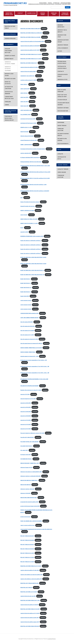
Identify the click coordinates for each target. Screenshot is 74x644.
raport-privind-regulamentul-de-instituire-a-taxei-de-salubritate (36, 529)
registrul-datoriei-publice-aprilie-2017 (30, 618)
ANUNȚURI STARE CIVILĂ (62, 36)
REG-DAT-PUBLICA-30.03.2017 (27, 536)
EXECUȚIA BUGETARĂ (63, 111)
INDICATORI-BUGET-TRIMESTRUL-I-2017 (30, 463)
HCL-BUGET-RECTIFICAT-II (26, 446)
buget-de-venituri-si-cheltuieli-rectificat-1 (31, 241)
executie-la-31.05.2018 (26, 424)
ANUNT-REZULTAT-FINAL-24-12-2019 (29, 219)
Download (44, 29)
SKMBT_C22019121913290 (26, 145)
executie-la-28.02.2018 (26, 403)
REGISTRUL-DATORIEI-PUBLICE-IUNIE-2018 (30, 29)
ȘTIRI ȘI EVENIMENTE (63, 48)
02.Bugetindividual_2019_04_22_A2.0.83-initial (31, 162)
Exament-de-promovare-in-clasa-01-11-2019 (31, 390)
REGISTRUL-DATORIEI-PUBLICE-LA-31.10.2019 (31, 54)
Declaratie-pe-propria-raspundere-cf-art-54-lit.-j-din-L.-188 (35, 373)
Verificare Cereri (54, 14)
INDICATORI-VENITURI (26, 485)
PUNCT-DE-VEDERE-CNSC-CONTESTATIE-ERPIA (31, 521)
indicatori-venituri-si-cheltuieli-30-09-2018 (30, 476)
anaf (22, 198)
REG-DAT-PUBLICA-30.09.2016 (27, 549)
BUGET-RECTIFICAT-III (26, 283)
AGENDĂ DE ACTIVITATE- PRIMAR (10, 63)
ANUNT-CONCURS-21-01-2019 (27, 210)
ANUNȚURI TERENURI (63, 45)
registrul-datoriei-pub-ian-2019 (28, 596)
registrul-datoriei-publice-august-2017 (30, 622)
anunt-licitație (24, 215)
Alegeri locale (31, 13)
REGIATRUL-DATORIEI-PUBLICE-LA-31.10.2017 (31, 566)
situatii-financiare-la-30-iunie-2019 (29, 140)
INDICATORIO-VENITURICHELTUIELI (29, 498)
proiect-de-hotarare (25, 517)
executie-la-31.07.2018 (26, 429)
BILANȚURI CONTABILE (63, 108)
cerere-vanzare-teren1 (26, 300)
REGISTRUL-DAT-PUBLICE (26, 587)
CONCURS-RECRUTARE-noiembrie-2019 (29, 313)
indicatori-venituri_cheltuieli (27, 489)
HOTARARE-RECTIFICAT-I (26, 459)
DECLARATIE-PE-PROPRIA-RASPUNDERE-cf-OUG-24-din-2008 (34, 379)
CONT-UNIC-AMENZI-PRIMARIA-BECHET (30, 318)
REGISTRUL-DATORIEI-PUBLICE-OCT (29, 63)
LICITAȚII (60, 51)
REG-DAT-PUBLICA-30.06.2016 (27, 540)
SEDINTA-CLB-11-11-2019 (26, 127)
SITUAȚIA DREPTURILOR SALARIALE (63, 104)
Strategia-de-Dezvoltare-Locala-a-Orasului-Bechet (33, 149)
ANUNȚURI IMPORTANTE (61, 26)
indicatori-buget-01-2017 (26, 467)
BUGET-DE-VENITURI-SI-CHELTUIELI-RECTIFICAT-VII (32, 275)
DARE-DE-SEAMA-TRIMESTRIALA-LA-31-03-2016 (31, 348)
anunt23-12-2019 (24, 232)
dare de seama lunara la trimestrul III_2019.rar (31, 343)
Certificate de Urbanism (9, 93)
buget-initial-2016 (25, 296)
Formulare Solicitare (61, 130)
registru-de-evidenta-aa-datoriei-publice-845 (31, 575)
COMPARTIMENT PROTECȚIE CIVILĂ (9, 98)
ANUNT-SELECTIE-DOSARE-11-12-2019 (29, 223)
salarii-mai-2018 (24, 102)
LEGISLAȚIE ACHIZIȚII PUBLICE (63, 75)
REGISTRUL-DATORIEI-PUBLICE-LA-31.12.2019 (31, 59)
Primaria (50, 3)
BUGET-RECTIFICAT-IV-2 (26, 287)
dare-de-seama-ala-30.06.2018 (27, 326)
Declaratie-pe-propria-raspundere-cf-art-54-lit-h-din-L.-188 (35, 366)
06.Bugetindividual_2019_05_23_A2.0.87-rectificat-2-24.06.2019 (35, 191)
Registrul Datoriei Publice (10, 27)
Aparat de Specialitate (66, 3)
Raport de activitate (8, 83)
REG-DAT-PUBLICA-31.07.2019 (27, 562)
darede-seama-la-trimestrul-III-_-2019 (29, 356)
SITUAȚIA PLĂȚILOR (62, 100)
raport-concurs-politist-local (27, 525)
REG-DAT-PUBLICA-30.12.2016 (27, 553)
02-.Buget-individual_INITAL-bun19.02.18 (30, 157)
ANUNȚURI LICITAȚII (62, 79)
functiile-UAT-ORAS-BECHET (27, 437)
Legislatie (60, 154)
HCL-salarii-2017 (24, 450)
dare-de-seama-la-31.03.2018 (27, 330)
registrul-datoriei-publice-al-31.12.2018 (30, 613)
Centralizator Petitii (62, 158)
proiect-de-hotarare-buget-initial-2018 (30, 506)
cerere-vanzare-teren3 (26, 309)
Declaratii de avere (10, 79)
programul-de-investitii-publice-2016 (29, 502)
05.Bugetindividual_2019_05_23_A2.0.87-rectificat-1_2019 (33, 185)
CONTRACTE (61, 71)
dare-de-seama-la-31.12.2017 (27, 335)
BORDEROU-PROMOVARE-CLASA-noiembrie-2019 (32, 236)
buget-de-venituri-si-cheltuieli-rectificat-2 (31, 245)
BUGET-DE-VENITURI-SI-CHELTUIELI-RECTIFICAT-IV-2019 (33, 264)
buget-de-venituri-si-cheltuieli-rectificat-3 (31, 249)
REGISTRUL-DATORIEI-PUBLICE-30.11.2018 (30, 600)
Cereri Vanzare (62, 172)
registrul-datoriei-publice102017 (28, 72)
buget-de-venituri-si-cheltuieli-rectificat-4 (31, 253)
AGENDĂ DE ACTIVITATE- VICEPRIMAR (8, 69)
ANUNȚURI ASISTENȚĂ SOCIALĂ (63, 41)
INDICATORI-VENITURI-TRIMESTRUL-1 (29, 480)
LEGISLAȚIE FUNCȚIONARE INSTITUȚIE (8, 51)
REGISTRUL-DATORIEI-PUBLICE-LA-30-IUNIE (30, 37)
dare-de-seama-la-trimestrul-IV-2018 (29, 339)
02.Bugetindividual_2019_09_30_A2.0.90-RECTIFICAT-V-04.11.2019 (35, 166)
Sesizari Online (43, 14)
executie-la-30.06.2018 (26, 412)
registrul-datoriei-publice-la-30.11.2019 (30, 50)
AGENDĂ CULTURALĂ (10, 56)
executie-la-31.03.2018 (26, 420)
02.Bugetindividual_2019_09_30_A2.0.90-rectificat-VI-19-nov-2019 (35, 172)
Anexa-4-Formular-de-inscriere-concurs (30, 202)
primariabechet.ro (15, 3)
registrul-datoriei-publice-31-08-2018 (29, 605)
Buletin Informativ (63, 144)
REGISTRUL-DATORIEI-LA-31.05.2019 (29, 592)
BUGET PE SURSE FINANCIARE (62, 91)
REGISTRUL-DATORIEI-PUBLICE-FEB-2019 (30, 626)
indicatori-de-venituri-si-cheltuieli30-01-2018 (31, 472)
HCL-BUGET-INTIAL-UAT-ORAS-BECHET (30, 442)
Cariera (7, 105)
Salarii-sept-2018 (24, 106)
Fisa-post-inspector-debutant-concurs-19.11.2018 (32, 433)
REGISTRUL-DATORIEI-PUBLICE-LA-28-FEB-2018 (31, 33)
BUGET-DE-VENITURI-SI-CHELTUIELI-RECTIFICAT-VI (32, 270)
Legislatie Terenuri (63, 169)
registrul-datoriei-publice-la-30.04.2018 (30, 46)
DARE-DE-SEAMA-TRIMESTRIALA (28, 352)
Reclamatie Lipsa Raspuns (62, 139)
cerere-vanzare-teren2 (26, 305)
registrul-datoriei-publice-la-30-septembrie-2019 (32, 41)
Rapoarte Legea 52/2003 (9, 75)
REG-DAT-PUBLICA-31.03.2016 (27, 557)
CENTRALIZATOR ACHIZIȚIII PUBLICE (62, 67)
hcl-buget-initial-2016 (26, 455)
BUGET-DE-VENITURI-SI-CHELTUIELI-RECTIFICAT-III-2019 (33, 257)
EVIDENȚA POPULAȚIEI (10, 38)
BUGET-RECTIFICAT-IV (26, 292)
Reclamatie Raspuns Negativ (63, 135)
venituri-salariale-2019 (26, 153)
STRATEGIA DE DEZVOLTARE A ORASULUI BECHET (9, 118)
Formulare (8, 102)
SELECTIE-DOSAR (24, 132)
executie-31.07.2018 (25, 394)
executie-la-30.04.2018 (26, 407)
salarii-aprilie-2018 (25, 89)
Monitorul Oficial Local (9, 14)
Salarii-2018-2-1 (24, 84)
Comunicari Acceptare (61, 176)
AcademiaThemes (52, 639)
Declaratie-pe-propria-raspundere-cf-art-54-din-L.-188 (34, 360)
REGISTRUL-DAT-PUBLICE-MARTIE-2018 (29, 583)
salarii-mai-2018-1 (25, 97)
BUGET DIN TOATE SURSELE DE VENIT (62, 96)
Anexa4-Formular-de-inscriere (28, 206)
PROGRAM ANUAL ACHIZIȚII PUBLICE (62, 62)
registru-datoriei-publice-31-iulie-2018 (30, 570)
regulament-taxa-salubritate (27, 76)
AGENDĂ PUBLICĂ (9, 59)
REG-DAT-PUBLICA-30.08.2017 (27, 545)
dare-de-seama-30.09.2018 (27, 322)
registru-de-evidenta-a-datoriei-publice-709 (31, 579)
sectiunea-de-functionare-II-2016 (28, 123)
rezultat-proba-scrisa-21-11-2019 (28, 80)
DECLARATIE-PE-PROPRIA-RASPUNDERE (29, 386)
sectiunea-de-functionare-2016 (28, 119)
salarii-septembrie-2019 (26, 110)
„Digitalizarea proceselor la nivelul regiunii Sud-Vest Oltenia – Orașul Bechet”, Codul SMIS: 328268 (49, 4)
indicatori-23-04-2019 (25, 493)
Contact (20, 13)
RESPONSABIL (61, 122)
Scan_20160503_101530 (25, 115)
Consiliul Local (56, 3)
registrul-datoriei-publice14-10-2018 (29, 67)
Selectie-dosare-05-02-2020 (27, 136)
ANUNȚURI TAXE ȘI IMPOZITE (62, 31)
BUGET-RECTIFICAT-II (25, 279)
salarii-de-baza (24, 93)
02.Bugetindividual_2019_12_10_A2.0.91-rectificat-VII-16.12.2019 (35, 178)
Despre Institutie (43, 3)
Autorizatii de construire (9, 88)
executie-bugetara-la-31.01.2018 (28, 399)
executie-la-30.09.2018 (26, 416)
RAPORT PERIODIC (62, 126)
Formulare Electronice (65, 14)
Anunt (22, 228)
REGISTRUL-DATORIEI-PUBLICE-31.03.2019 (30, 609)
